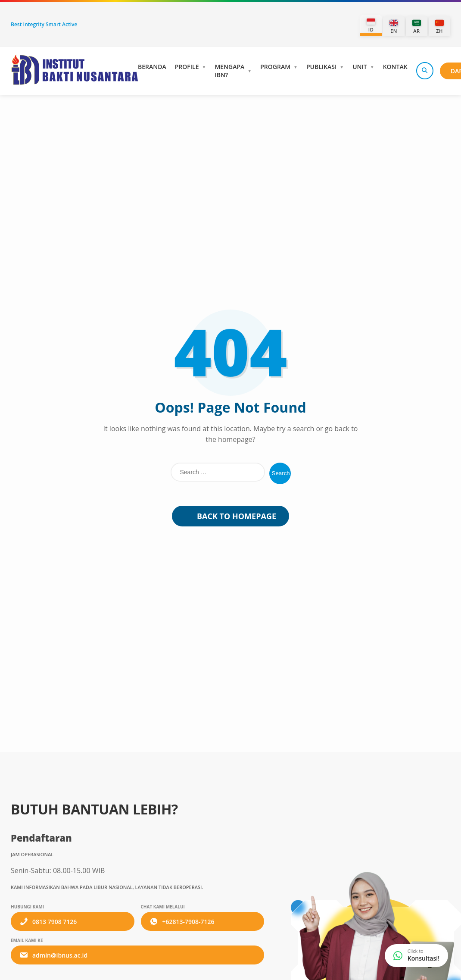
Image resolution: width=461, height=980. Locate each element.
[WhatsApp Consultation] (416, 956)
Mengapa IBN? (229, 71)
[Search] (425, 71)
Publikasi (321, 67)
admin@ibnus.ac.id (53, 955)
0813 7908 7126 (48, 921)
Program (275, 67)
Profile (187, 67)
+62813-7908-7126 (182, 921)
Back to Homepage (230, 516)
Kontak (395, 67)
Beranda (152, 67)
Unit (360, 67)
